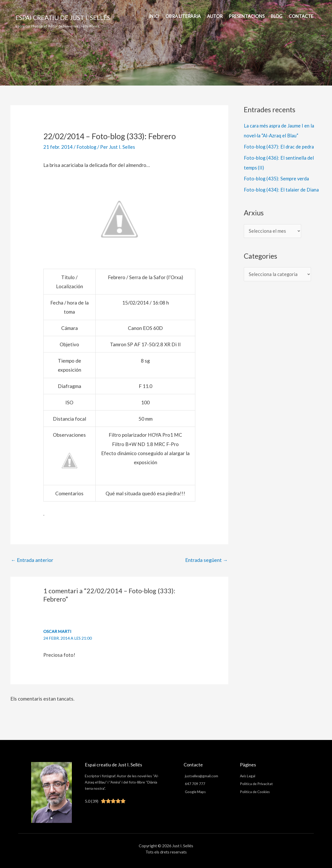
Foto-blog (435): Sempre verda (277, 178)
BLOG (277, 16)
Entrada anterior (32, 560)
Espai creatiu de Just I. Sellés (63, 17)
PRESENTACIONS (247, 16)
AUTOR (215, 16)
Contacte (301, 16)
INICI (154, 16)
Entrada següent (206, 560)
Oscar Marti (57, 631)
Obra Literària (183, 16)
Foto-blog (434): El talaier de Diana (282, 190)
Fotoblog (87, 147)
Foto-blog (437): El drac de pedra (280, 147)
